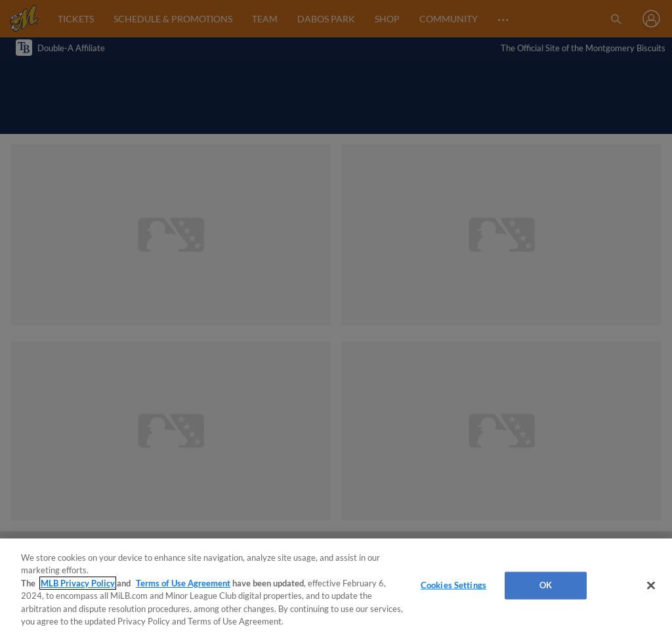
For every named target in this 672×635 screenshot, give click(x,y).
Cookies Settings (453, 585)
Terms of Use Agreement (183, 583)
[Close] (651, 586)
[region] (336, 587)
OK (546, 585)
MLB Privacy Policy (78, 583)
